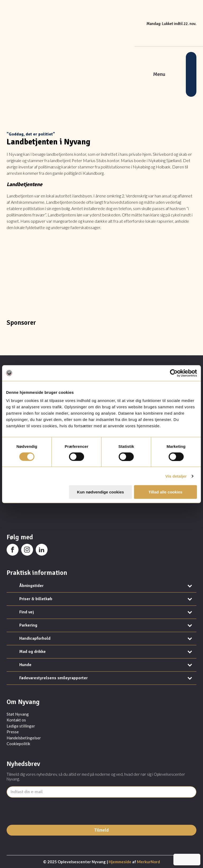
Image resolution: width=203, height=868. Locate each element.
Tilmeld (101, 830)
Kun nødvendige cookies (100, 492)
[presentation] (47, 824)
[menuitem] (179, 860)
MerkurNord (148, 862)
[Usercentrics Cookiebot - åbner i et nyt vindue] (174, 373)
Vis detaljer (176, 476)
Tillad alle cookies (165, 492)
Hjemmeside (120, 862)
